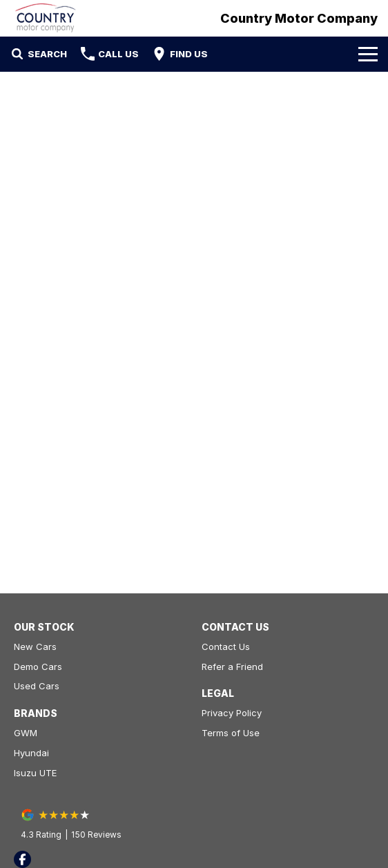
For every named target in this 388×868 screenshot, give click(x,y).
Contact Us (226, 647)
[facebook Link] (22, 859)
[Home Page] (46, 18)
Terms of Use (231, 733)
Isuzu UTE (35, 773)
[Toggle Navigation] (368, 54)
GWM (26, 733)
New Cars (35, 647)
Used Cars (37, 686)
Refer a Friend (232, 667)
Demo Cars (38, 667)
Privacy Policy (232, 713)
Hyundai (31, 753)
